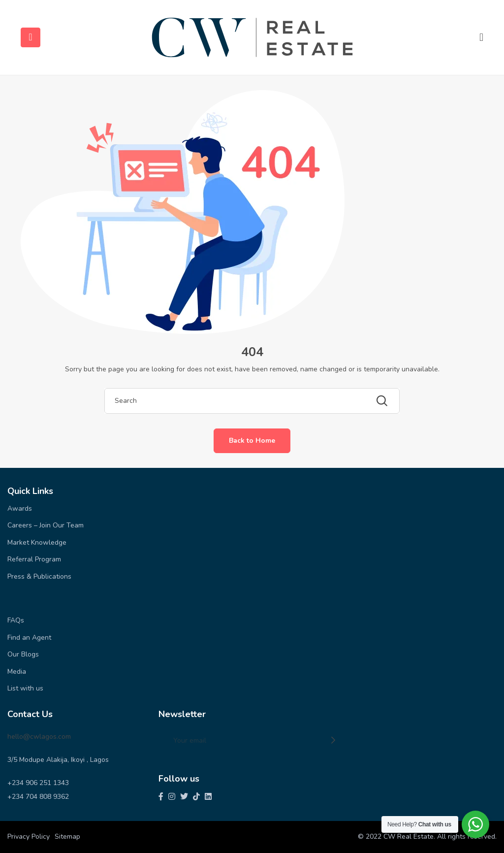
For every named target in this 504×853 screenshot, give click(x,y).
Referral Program (34, 559)
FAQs (16, 620)
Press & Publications (39, 576)
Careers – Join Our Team (46, 525)
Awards (20, 509)
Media (17, 672)
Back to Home (252, 441)
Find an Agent (29, 638)
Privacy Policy (29, 837)
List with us (25, 688)
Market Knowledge (37, 542)
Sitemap (67, 837)
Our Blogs (23, 654)
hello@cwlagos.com (39, 737)
